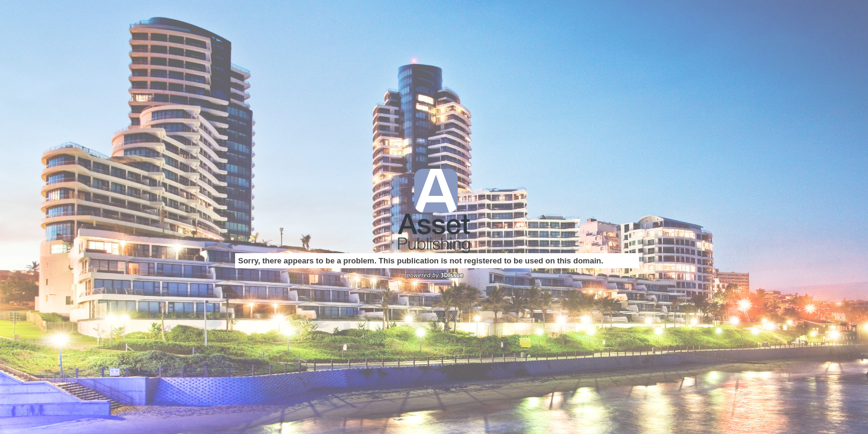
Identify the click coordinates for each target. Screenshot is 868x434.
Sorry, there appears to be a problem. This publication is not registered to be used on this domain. (421, 261)
